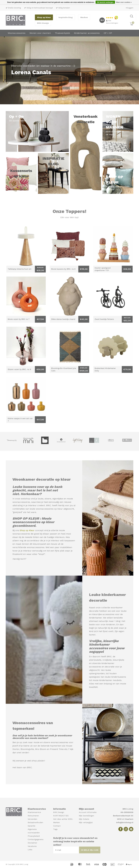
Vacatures (32, 846)
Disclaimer (32, 843)
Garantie (31, 826)
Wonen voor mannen (40, 33)
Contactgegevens (36, 839)
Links (30, 850)
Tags (55, 829)
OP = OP (108, 33)
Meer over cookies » (124, 2)
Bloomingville (27, 749)
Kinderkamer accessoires (87, 33)
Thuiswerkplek (62, 33)
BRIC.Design (43, 23)
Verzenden (32, 819)
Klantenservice (34, 812)
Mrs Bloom (41, 749)
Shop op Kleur (27, 530)
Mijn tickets (84, 819)
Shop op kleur (44, 17)
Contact (57, 826)
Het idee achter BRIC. (63, 819)
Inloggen (130, 8)
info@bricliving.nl (125, 822)
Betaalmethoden (35, 822)
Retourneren (33, 816)
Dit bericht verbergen (105, 2)
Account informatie (88, 812)
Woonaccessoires (17, 33)
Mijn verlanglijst (86, 822)
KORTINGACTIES (61, 816)
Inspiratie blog (66, 17)
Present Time (57, 749)
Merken (84, 17)
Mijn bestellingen (86, 816)
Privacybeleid (34, 836)
